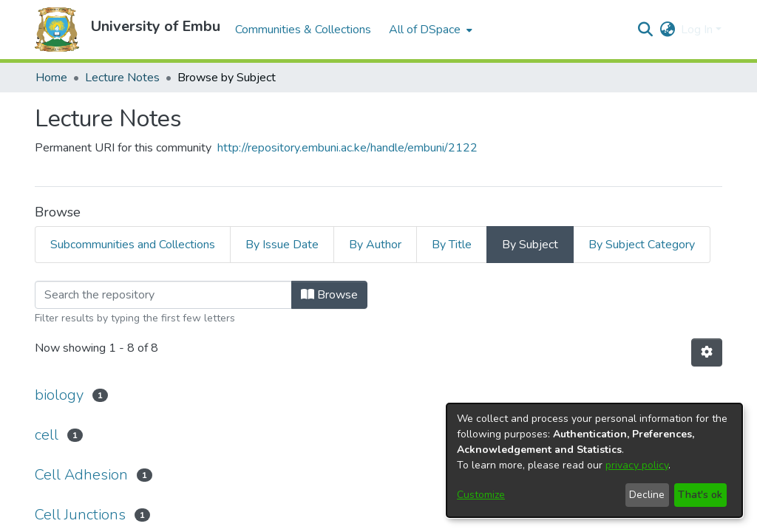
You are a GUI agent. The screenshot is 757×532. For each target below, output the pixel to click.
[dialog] (594, 460)
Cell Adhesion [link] (81, 475)
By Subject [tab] (530, 245)
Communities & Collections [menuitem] (303, 30)
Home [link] (51, 78)
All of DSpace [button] (425, 30)
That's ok (700, 495)
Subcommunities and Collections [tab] (133, 245)
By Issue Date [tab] (282, 245)
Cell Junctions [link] (80, 515)
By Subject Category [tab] (642, 245)
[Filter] (163, 295)
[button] (57, 30)
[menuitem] (429, 30)
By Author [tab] (375, 245)
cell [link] (47, 435)
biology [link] (59, 395)
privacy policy (637, 465)
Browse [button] (329, 295)
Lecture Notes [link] (122, 78)
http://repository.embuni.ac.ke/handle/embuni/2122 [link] (347, 148)
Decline (647, 495)
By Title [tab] (452, 245)
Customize (481, 495)
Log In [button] (698, 30)
